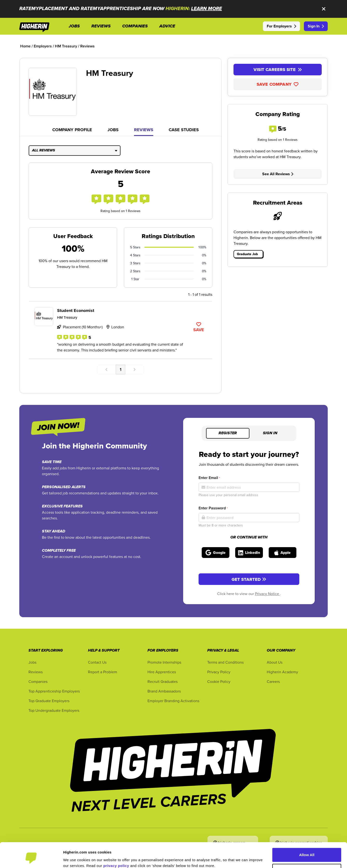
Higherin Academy (282, 672)
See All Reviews (278, 174)
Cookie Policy (219, 681)
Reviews (144, 130)
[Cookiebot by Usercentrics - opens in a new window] (31, 859)
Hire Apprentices (162, 672)
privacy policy (116, 845)
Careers (273, 681)
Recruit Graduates (163, 681)
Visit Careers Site (278, 70)
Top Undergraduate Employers (54, 710)
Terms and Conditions (225, 662)
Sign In (316, 26)
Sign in (270, 433)
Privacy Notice (267, 594)
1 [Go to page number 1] (121, 369)
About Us (275, 662)
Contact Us (97, 662)
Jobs (113, 130)
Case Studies (184, 130)
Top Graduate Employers (49, 701)
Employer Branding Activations (173, 701)
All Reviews (75, 150)
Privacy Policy (219, 672)
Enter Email (209, 478)
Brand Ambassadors (164, 691)
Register (228, 433)
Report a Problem (103, 672)
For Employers (281, 26)
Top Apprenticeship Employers (54, 691)
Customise (307, 850)
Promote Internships (164, 662)
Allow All (307, 835)
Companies (38, 681)
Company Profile (72, 130)
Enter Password (213, 508)
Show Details (75, 858)
